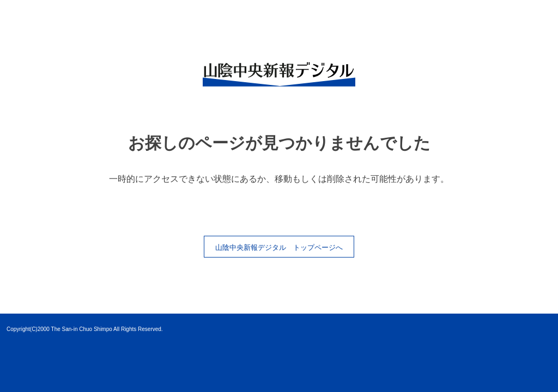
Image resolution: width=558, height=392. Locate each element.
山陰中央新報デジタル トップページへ (279, 247)
